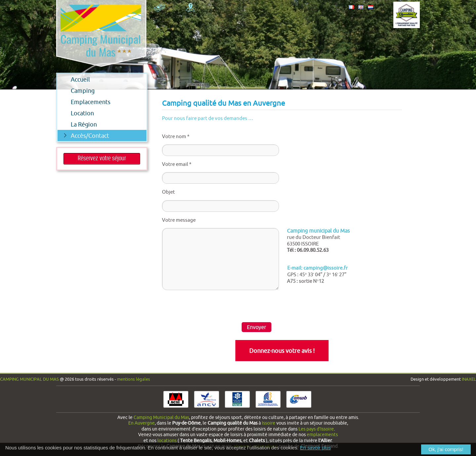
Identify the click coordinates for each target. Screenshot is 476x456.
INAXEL (469, 379)
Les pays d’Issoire (316, 429)
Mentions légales (134, 379)
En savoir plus (315, 448)
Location (76, 113)
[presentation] (212, 306)
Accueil (74, 79)
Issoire (269, 423)
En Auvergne (141, 423)
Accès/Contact (87, 135)
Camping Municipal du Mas (29, 379)
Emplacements (84, 102)
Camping (76, 91)
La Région (77, 124)
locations (167, 440)
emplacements (322, 435)
